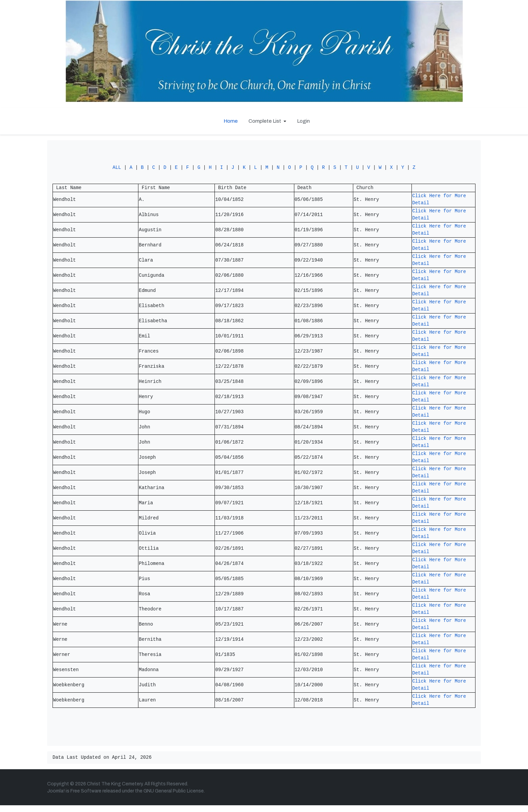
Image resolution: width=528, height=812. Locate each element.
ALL (117, 170)
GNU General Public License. (174, 798)
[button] (267, 121)
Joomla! (56, 798)
